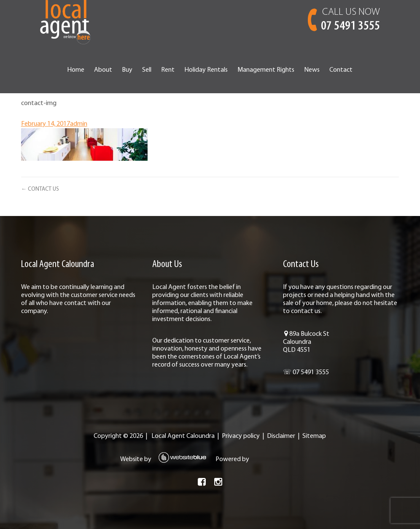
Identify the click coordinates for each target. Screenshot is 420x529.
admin (79, 124)
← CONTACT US (40, 189)
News (312, 70)
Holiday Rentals (206, 70)
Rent (168, 70)
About (103, 70)
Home (76, 70)
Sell (147, 70)
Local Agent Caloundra (183, 436)
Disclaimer (281, 436)
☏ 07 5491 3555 (306, 372)
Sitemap (314, 436)
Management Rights (266, 70)
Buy (127, 70)
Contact (341, 70)
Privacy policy (241, 436)
